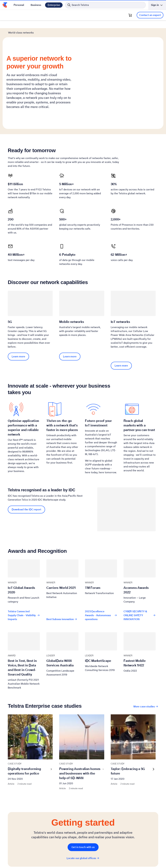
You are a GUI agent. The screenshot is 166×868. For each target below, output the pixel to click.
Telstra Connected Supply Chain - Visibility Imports (24, 581)
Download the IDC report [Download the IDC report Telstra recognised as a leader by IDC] (26, 475)
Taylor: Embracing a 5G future (133, 737)
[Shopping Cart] (130, 15)
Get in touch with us (83, 813)
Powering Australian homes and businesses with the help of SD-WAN (82, 739)
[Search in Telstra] (105, 5)
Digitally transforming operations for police (30, 737)
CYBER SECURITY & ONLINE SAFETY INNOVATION (140, 581)
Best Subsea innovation (62, 585)
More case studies (146, 672)
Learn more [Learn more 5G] (18, 322)
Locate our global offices (83, 824)
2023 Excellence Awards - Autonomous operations (101, 581)
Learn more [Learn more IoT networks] (121, 331)
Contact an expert (150, 15)
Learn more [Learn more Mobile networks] (70, 322)
